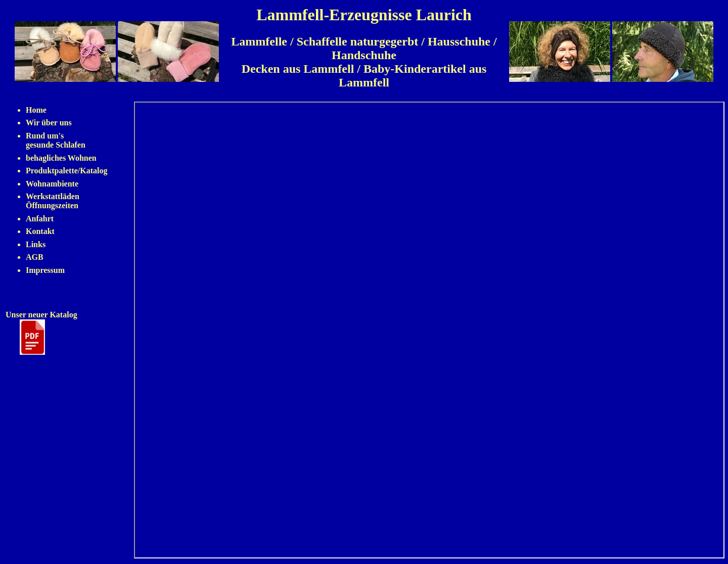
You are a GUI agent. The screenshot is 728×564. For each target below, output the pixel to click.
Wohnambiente (52, 184)
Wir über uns (49, 123)
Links (36, 244)
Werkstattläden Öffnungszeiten (53, 201)
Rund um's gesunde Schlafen (56, 140)
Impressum (45, 270)
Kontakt (40, 231)
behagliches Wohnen (61, 158)
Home (36, 110)
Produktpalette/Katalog (66, 171)
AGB (35, 257)
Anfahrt (40, 219)
